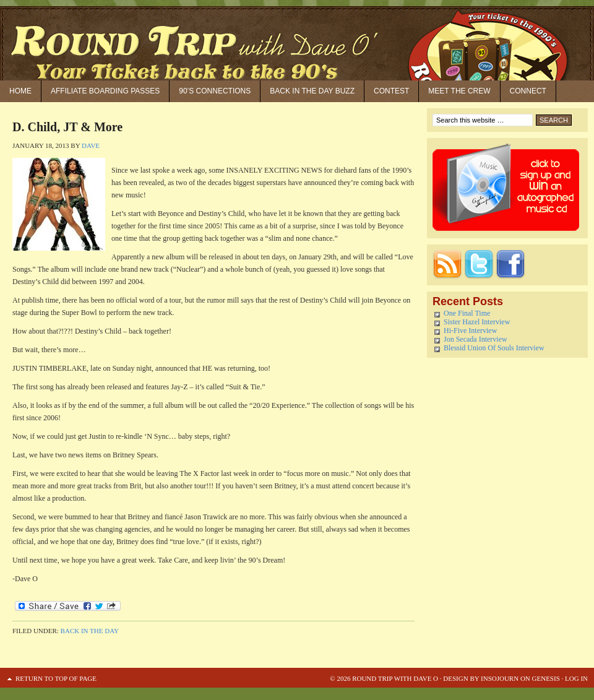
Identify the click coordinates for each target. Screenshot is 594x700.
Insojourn (500, 678)
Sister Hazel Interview (477, 322)
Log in (576, 678)
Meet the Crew (459, 91)
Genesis (545, 678)
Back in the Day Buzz (312, 91)
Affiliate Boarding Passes (105, 91)
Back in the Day (90, 631)
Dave (91, 145)
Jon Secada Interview (476, 339)
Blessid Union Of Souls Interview (494, 348)
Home (20, 91)
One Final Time (467, 313)
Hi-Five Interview (470, 331)
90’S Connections (215, 91)
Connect (528, 91)
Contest (391, 91)
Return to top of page (56, 678)
